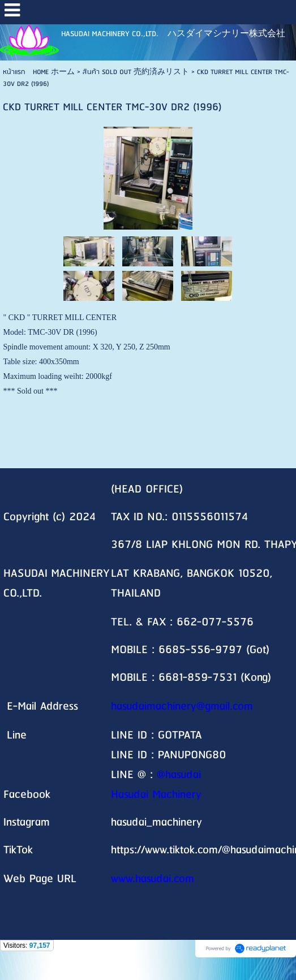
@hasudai (179, 775)
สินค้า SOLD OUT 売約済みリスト (136, 72)
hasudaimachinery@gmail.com (182, 707)
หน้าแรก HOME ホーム (39, 72)
